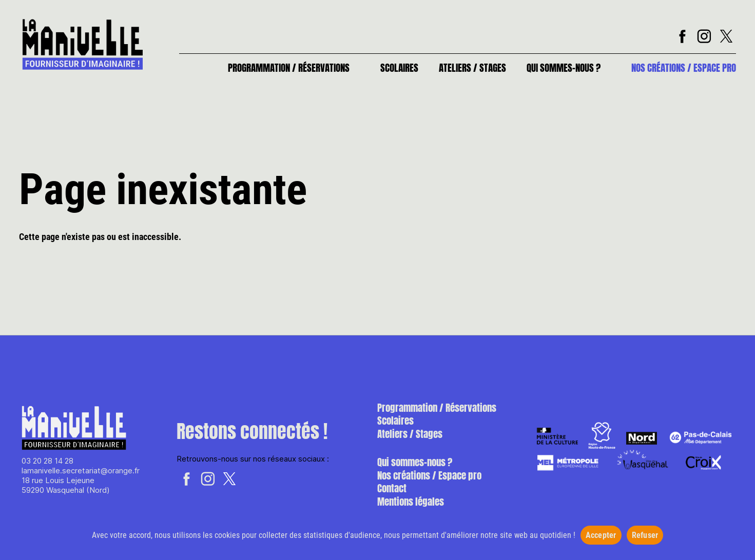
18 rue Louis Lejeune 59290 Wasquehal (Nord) (66, 485)
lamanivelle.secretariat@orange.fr (81, 471)
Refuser (645, 535)
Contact (392, 488)
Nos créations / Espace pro (684, 68)
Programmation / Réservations (289, 68)
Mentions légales (411, 502)
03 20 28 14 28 (47, 461)
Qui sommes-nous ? (564, 68)
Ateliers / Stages (472, 68)
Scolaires (399, 68)
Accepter (601, 535)
